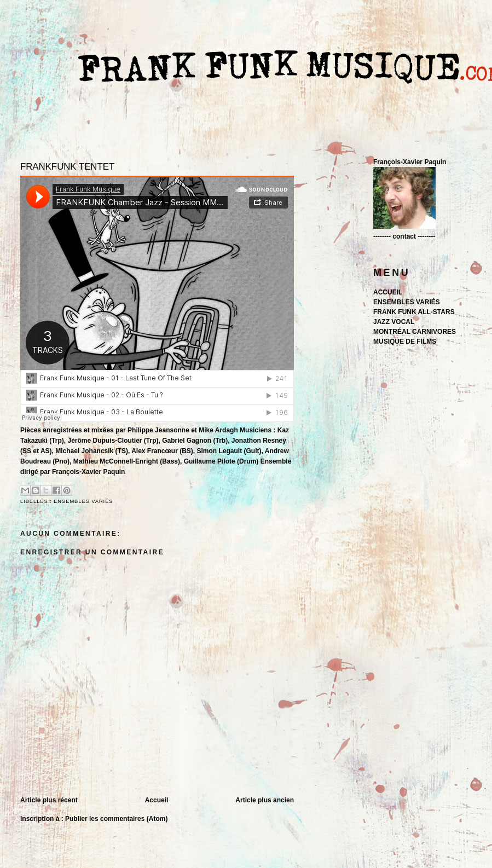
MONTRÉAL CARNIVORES (415, 332)
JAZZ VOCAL (394, 322)
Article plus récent (49, 800)
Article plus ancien (265, 800)
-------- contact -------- (404, 236)
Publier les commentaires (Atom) (116, 819)
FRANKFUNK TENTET (67, 167)
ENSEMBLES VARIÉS (83, 501)
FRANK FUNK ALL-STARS (414, 312)
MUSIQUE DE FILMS (405, 342)
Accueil (157, 800)
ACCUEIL (388, 292)
